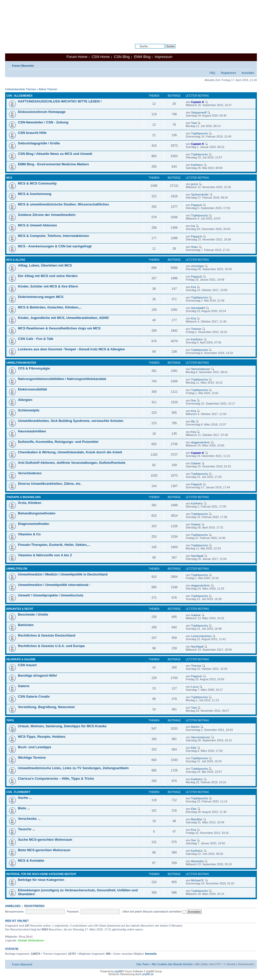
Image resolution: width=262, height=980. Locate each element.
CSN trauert (27, 665)
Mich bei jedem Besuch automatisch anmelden (155, 912)
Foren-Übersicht (23, 66)
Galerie (24, 686)
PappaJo (197, 205)
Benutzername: (15, 912)
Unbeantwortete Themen (21, 89)
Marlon (195, 727)
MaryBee (197, 819)
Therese (196, 329)
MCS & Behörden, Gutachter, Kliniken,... (50, 307)
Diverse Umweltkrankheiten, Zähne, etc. (50, 484)
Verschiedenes (30, 473)
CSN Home (101, 57)
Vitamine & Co (29, 534)
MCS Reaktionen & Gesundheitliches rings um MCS (59, 328)
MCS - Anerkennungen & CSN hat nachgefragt (55, 246)
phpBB (118, 971)
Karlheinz (197, 165)
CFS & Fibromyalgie (34, 368)
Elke (194, 748)
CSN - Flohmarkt (18, 792)
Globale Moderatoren (31, 940)
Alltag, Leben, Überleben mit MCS (45, 265)
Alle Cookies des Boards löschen (172, 964)
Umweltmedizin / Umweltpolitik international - (54, 585)
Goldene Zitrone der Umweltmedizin (47, 215)
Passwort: (73, 912)
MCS (9, 178)
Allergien (25, 400)
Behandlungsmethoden (37, 513)
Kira (194, 287)
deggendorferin (201, 442)
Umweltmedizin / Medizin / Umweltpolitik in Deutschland (63, 574)
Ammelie (151, 954)
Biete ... (24, 808)
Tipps (10, 720)
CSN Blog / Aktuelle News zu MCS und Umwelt (55, 154)
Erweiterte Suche (165, 50)
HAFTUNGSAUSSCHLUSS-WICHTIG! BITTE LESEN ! (60, 101)
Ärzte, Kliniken (30, 503)
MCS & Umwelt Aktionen (37, 225)
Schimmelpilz (29, 410)
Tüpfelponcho (200, 133)
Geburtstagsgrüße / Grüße (39, 143)
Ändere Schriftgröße (251, 65)
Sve (194, 400)
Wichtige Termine (32, 758)
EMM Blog (142, 57)
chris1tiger (198, 266)
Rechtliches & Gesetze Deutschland (47, 635)
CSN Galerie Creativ (34, 696)
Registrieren (228, 73)
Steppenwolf (199, 112)
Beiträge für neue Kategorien (41, 880)
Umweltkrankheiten (21, 363)
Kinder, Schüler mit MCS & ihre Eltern (48, 286)
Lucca (195, 687)
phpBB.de (148, 974)
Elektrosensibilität (32, 389)
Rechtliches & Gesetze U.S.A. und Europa (51, 646)
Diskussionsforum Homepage (42, 112)
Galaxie (196, 463)
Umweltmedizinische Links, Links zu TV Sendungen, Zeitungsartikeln (73, 768)
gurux (195, 184)
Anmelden (248, 73)
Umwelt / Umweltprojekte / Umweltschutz (51, 595)
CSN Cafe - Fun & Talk (36, 339)
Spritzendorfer (200, 194)
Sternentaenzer (201, 369)
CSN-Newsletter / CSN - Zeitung (43, 122)
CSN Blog (122, 57)
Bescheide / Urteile (33, 614)
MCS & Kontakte (31, 861)
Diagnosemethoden (34, 524)
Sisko (195, 247)
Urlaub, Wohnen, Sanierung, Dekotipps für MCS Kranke (62, 726)
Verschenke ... (29, 819)
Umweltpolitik (17, 569)
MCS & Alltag (16, 260)
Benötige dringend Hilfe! (37, 676)
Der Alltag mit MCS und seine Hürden (48, 276)
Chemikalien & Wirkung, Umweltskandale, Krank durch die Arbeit (70, 452)
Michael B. (198, 880)
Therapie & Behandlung (24, 497)
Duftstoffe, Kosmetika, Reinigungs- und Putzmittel (58, 442)
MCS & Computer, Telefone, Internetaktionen (53, 236)
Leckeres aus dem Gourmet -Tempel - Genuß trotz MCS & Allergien (71, 349)
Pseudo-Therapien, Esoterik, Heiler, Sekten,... (54, 545)
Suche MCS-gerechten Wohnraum (45, 840)
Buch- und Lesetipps (35, 747)
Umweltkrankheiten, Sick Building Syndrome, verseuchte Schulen (71, 421)
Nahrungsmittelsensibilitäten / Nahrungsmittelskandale (62, 379)
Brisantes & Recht (20, 609)
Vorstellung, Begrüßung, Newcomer (46, 707)
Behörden (26, 625)
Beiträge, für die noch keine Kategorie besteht (41, 874)
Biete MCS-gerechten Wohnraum (44, 850)
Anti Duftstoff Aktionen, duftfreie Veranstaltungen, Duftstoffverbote (72, 463)
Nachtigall (197, 556)
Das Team (143, 964)
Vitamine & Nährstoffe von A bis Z (45, 555)
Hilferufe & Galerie (21, 659)
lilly (193, 421)
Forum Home (77, 57)
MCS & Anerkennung (35, 194)
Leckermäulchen (201, 636)
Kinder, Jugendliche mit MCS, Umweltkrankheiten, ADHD (63, 318)
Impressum (164, 57)
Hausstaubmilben (32, 431)
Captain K (198, 102)
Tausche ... (26, 829)
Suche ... (25, 798)
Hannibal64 (198, 308)
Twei (194, 123)
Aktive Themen (48, 89)
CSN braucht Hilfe (32, 133)
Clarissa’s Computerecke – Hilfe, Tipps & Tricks (56, 779)
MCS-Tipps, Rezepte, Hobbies (42, 737)
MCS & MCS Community (37, 183)
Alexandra (198, 861)
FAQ (212, 73)
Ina (193, 226)
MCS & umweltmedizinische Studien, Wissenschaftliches (63, 204)
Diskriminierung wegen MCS (41, 297)
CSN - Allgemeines (19, 96)
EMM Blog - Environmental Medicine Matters (53, 164)
